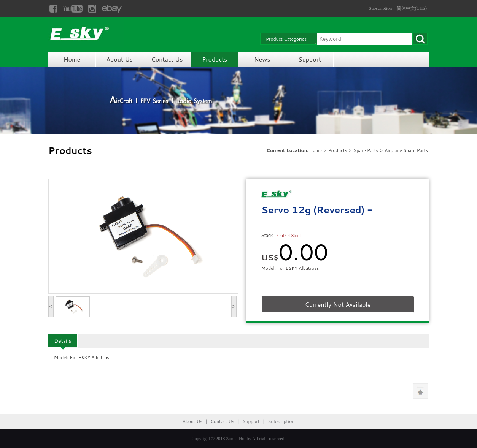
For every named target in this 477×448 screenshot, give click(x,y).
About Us (119, 59)
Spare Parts (366, 150)
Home (72, 59)
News (262, 59)
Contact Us (167, 59)
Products (215, 59)
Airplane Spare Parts (406, 150)
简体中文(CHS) (412, 8)
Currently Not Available (338, 304)
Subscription (381, 8)
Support (310, 59)
